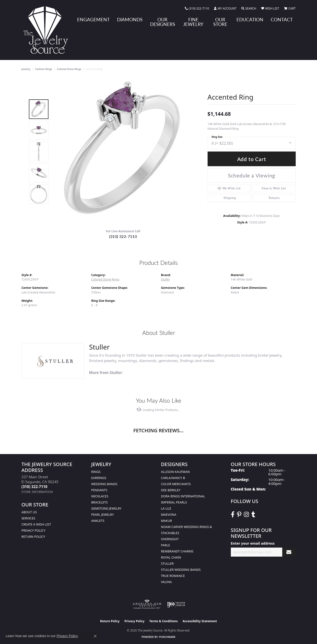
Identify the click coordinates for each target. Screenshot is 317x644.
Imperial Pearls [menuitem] (174, 502)
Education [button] (250, 19)
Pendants (99, 490)
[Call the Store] (35, 487)
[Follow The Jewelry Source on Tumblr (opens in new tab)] (253, 515)
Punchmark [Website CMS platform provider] (167, 637)
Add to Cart (252, 159)
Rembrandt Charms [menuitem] (177, 551)
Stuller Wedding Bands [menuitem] (181, 570)
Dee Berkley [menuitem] (171, 490)
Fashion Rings (44, 69)
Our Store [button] (220, 22)
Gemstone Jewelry (106, 508)
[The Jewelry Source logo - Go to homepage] (48, 30)
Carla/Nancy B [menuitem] (173, 478)
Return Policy (33, 537)
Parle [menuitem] (166, 545)
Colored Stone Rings (69, 69)
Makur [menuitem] (167, 521)
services (28, 518)
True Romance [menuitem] (173, 576)
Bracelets (100, 502)
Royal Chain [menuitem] (171, 557)
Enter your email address (253, 543)
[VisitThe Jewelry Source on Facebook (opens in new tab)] (233, 515)
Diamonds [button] (130, 19)
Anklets (98, 521)
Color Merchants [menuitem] (176, 484)
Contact (282, 19)
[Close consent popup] (95, 636)
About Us (29, 512)
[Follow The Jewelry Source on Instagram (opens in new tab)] (246, 515)
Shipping (230, 198)
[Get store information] (37, 492)
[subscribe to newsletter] (289, 552)
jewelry (26, 69)
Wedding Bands (104, 484)
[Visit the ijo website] (176, 604)
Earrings (99, 478)
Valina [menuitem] (166, 582)
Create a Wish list (36, 524)
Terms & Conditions (164, 621)
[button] (225, 9)
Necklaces (100, 496)
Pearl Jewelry (103, 515)
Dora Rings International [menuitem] (183, 496)
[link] (197, 9)
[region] (124, 152)
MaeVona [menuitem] (169, 515)
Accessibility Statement (200, 621)
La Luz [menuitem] (166, 508)
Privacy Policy (34, 530)
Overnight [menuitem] (170, 539)
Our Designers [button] (163, 22)
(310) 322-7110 (123, 236)
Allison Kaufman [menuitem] (176, 472)
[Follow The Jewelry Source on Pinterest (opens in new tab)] (239, 515)
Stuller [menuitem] (167, 563)
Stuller (166, 279)
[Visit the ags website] (147, 604)
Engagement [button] (93, 19)
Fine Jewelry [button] (193, 22)
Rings (96, 472)
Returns (274, 198)
